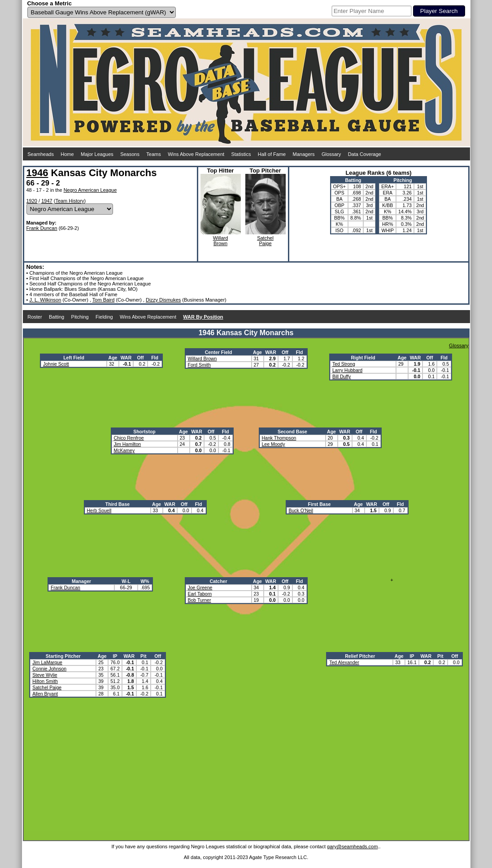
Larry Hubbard (347, 370)
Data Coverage (365, 154)
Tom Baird (104, 300)
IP (115, 656)
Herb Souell (99, 510)
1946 (37, 173)
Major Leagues (97, 154)
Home (67, 154)
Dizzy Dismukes (163, 300)
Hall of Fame (272, 154)
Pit (143, 656)
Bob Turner (200, 600)
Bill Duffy (342, 376)
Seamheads (41, 154)
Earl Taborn (200, 594)
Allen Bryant (45, 694)
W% (145, 581)
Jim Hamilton (128, 444)
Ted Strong (344, 364)
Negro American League (90, 190)
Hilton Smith (45, 681)
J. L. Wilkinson (45, 300)
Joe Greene (200, 587)
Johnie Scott (56, 364)
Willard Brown (202, 358)
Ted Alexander (344, 662)
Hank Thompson (279, 438)
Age (113, 358)
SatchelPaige (265, 241)
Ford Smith (199, 365)
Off (140, 358)
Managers (304, 154)
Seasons (130, 154)
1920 (32, 201)
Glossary (331, 154)
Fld (155, 358)
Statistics (241, 154)
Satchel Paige (47, 687)
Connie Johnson (49, 669)
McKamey (124, 450)
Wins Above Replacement (196, 154)
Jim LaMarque (47, 662)
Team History (70, 201)
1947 (47, 201)
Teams (153, 154)
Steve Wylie (45, 675)
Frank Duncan (42, 228)
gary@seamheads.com (352, 846)
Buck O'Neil (301, 510)
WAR (126, 358)
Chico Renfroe (129, 438)
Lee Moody (274, 444)
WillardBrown (221, 241)
